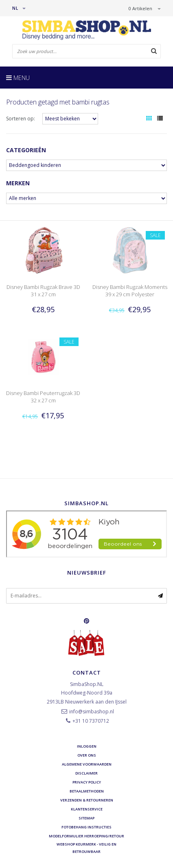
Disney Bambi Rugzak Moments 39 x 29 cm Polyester (130, 291)
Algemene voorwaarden (87, 764)
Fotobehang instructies (86, 827)
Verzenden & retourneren (87, 800)
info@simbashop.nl (92, 711)
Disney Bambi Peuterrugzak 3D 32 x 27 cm (43, 397)
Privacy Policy (87, 782)
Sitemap (86, 818)
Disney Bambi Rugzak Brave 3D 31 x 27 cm (43, 291)
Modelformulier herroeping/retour (86, 836)
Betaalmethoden (87, 791)
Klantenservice (87, 809)
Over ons (87, 755)
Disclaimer (86, 773)
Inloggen (87, 746)
